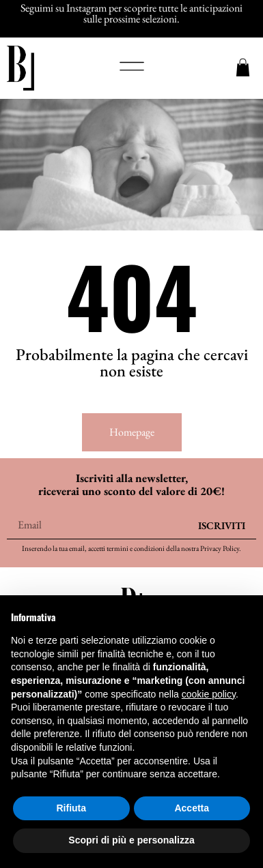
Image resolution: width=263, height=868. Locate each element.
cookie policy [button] (209, 694)
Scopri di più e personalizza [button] (131, 840)
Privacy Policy (220, 548)
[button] (132, 68)
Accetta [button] (192, 808)
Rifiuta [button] (71, 808)
